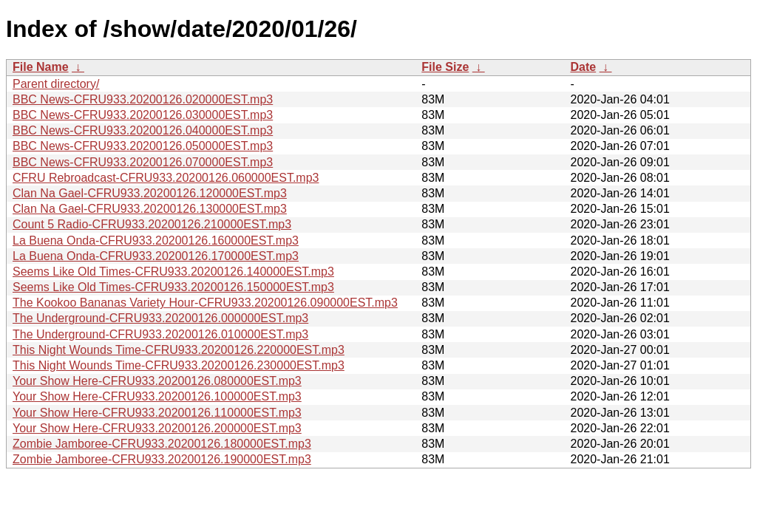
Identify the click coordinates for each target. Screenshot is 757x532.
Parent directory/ (56, 84)
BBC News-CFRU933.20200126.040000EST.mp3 (143, 130)
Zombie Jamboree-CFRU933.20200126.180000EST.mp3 (162, 444)
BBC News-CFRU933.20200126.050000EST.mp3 (143, 146)
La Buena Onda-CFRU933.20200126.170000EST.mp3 (156, 256)
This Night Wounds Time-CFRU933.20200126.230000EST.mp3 (179, 365)
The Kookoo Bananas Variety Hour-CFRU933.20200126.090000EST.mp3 (205, 303)
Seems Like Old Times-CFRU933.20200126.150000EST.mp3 (173, 287)
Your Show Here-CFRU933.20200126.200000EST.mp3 (157, 428)
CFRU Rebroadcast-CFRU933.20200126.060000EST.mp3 (166, 178)
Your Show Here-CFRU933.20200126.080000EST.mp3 (157, 381)
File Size (445, 67)
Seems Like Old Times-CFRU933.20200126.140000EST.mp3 (173, 272)
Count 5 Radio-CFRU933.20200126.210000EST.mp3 (152, 224)
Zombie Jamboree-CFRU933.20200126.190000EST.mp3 (162, 459)
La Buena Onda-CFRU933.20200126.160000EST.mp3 (156, 241)
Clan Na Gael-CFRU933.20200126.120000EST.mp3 (150, 193)
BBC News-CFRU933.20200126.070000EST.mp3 (143, 162)
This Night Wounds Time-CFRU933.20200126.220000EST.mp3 (179, 350)
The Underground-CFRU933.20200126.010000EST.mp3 (160, 334)
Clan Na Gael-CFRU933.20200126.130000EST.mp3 (150, 209)
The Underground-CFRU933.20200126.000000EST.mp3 (160, 318)
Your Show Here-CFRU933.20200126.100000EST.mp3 (157, 396)
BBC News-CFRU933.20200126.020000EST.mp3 (143, 99)
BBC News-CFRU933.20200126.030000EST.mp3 (143, 115)
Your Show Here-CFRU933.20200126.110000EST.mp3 (157, 413)
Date (583, 67)
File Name (41, 67)
